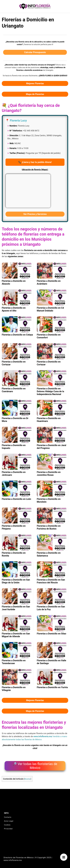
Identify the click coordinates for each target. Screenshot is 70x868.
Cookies (7, 825)
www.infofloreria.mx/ (43, 736)
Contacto (8, 817)
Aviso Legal (9, 821)
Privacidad (8, 829)
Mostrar (28, 779)
